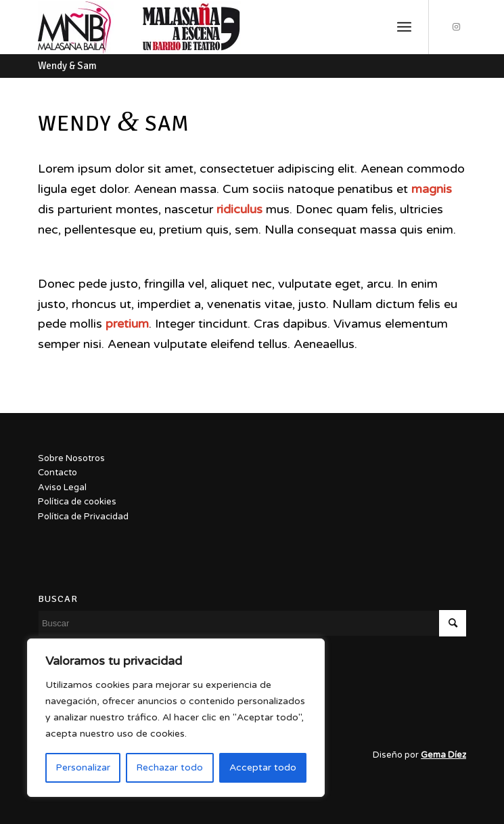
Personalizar (83, 767)
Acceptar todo (263, 767)
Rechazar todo (169, 767)
